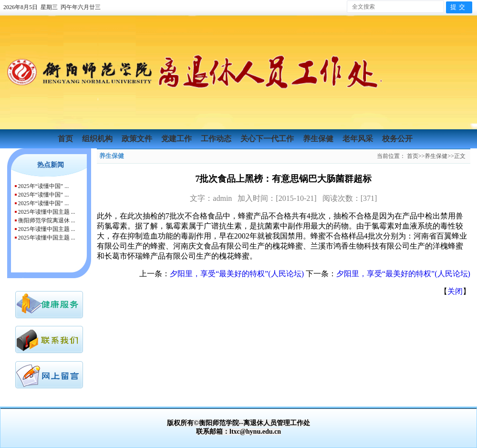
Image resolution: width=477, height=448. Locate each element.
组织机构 (98, 139)
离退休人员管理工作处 (277, 423)
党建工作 (177, 139)
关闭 (455, 291)
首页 (66, 139)
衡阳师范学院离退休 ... (47, 220)
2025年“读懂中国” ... (44, 186)
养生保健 (319, 139)
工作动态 (217, 139)
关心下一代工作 (268, 139)
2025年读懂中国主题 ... (47, 212)
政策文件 (138, 139)
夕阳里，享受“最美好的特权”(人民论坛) (237, 274)
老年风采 (359, 139)
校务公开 (397, 139)
